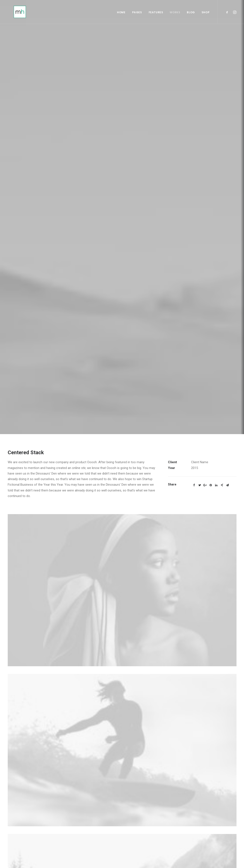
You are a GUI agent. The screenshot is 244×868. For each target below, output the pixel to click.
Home (121, 13)
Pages (137, 13)
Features (156, 13)
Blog (191, 13)
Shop (206, 13)
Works (175, 13)
